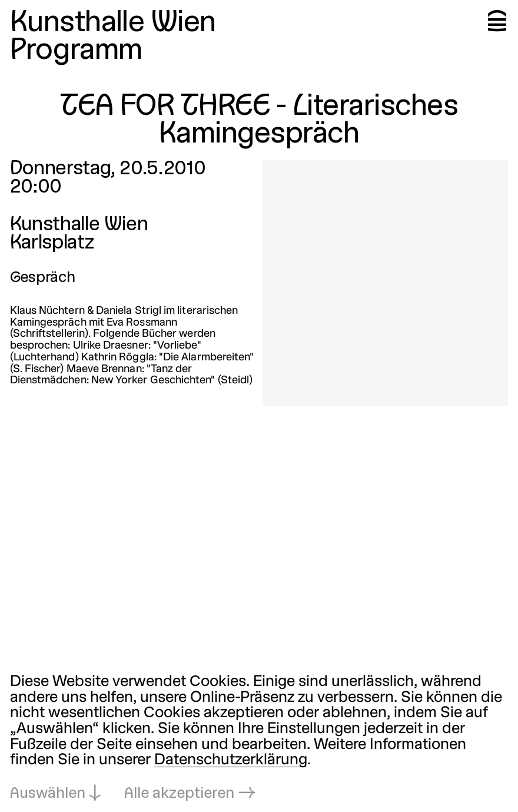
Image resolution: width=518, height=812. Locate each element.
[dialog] (259, 739)
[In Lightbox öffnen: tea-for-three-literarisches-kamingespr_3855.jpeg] (385, 283)
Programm (76, 52)
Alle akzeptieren (179, 794)
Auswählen (48, 794)
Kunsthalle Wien (113, 24)
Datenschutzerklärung (231, 760)
